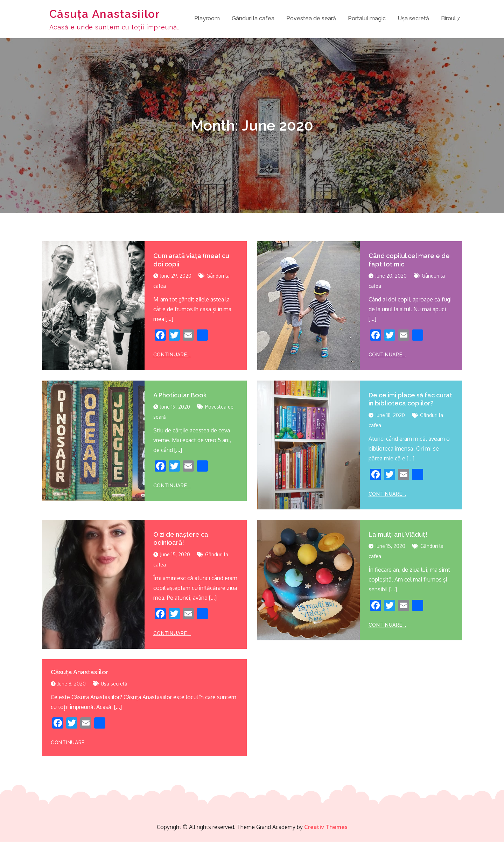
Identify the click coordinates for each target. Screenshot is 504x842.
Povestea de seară (311, 19)
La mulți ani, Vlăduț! (398, 535)
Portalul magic (367, 19)
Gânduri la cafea (253, 19)
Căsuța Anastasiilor (105, 14)
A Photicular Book (180, 395)
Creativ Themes (326, 827)
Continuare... (172, 355)
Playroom (207, 19)
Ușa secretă (413, 19)
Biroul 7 (451, 19)
